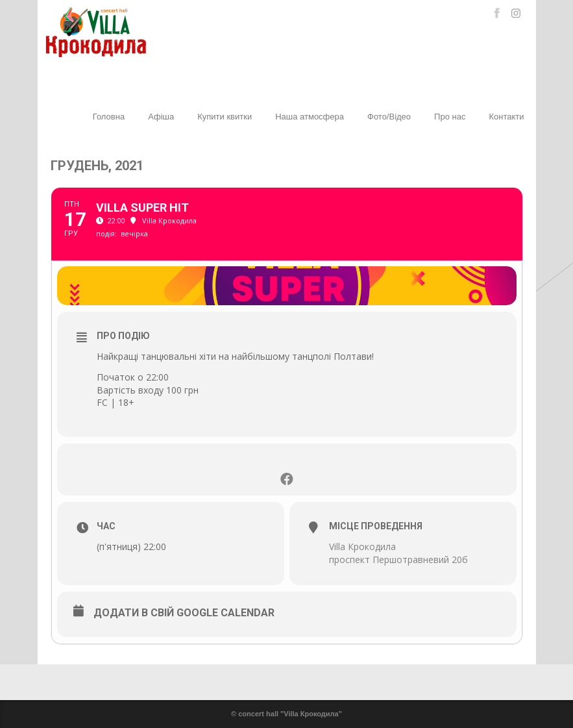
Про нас (450, 117)
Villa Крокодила (362, 546)
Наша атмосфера (310, 117)
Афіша (161, 117)
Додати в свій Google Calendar (184, 613)
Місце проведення (376, 526)
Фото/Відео (389, 117)
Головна (109, 117)
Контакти (506, 117)
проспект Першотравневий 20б (398, 559)
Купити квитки (225, 117)
